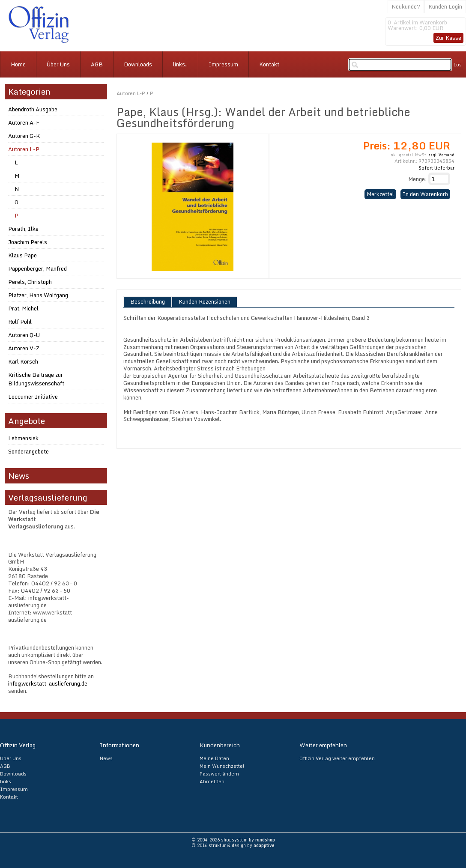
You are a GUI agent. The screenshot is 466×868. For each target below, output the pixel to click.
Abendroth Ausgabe (33, 109)
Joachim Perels (28, 242)
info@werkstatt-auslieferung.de (48, 683)
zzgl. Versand (441, 155)
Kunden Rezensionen (205, 302)
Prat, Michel (23, 308)
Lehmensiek (23, 438)
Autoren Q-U (24, 335)
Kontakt (269, 64)
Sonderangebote (28, 451)
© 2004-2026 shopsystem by (233, 840)
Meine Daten (214, 758)
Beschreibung (148, 302)
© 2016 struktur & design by (233, 845)
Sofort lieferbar (436, 168)
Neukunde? (406, 6)
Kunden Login (445, 6)
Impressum (223, 64)
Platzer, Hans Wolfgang (38, 295)
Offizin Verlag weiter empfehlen (337, 758)
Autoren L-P (131, 93)
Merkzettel (380, 194)
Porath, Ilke (23, 229)
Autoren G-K (24, 136)
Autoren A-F (24, 122)
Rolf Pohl (20, 322)
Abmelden (212, 781)
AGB (97, 64)
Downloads (138, 64)
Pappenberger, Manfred (37, 268)
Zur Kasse (448, 38)
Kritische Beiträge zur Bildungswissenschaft (36, 379)
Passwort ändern (219, 774)
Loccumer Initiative (33, 397)
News (106, 758)
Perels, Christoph (30, 282)
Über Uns (58, 64)
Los (458, 65)
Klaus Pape (22, 255)
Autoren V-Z (24, 348)
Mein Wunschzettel (222, 766)
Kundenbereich (220, 745)
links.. (180, 64)
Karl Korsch (23, 361)
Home (18, 64)
